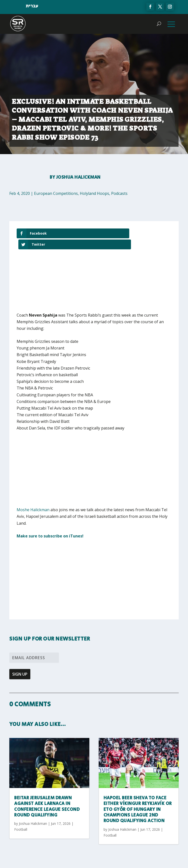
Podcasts (119, 193)
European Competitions (56, 193)
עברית (32, 6)
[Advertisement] (66, 461)
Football (21, 818)
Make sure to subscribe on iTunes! (50, 525)
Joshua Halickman (78, 177)
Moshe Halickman (33, 498)
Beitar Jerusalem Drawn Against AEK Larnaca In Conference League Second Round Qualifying (47, 795)
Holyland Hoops (94, 193)
